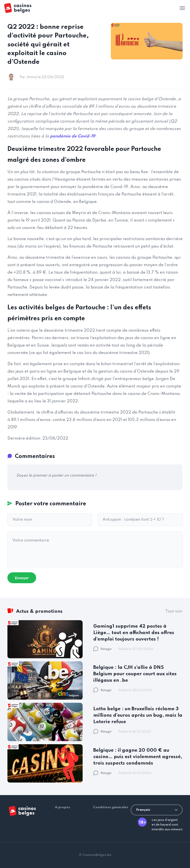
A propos (62, 807)
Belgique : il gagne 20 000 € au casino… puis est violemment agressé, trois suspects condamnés (138, 757)
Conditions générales (111, 807)
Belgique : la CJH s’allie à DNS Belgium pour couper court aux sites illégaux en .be (135, 674)
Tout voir (174, 611)
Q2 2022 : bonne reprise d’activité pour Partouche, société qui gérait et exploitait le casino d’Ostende (48, 45)
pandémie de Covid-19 (73, 136)
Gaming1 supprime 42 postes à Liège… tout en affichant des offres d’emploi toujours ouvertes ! (134, 633)
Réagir (103, 649)
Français (157, 810)
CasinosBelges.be (97, 855)
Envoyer (22, 578)
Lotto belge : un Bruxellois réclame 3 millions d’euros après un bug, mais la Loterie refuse (138, 715)
